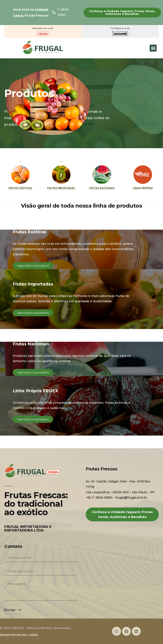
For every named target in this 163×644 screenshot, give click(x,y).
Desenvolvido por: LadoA (19, 635)
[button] (122, 13)
